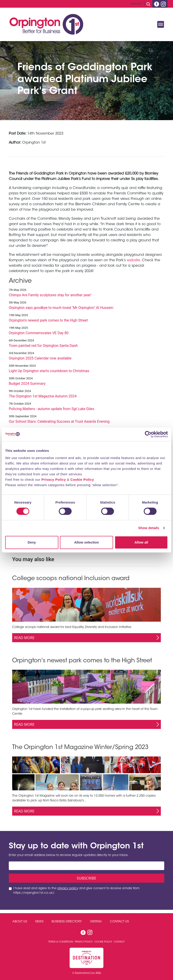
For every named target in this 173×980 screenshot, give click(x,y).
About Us (20, 922)
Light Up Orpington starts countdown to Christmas (49, 371)
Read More (24, 638)
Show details (149, 528)
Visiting (96, 922)
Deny (32, 542)
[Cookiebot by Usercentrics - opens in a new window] (148, 434)
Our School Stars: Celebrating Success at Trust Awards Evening (59, 421)
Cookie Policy (82, 479)
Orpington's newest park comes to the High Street (48, 320)
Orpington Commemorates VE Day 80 (39, 333)
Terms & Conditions (61, 942)
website (133, 260)
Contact (137, 4)
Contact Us (119, 922)
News (39, 922)
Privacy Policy (54, 479)
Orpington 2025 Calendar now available (40, 358)
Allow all (141, 542)
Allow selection (86, 542)
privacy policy (68, 889)
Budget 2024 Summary (27, 384)
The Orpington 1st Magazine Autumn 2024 (43, 396)
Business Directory (67, 922)
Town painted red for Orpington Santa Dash (43, 346)
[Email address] (86, 866)
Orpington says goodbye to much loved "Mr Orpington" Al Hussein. (61, 308)
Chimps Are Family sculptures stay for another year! (50, 295)
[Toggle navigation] (161, 24)
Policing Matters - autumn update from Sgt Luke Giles (51, 409)
